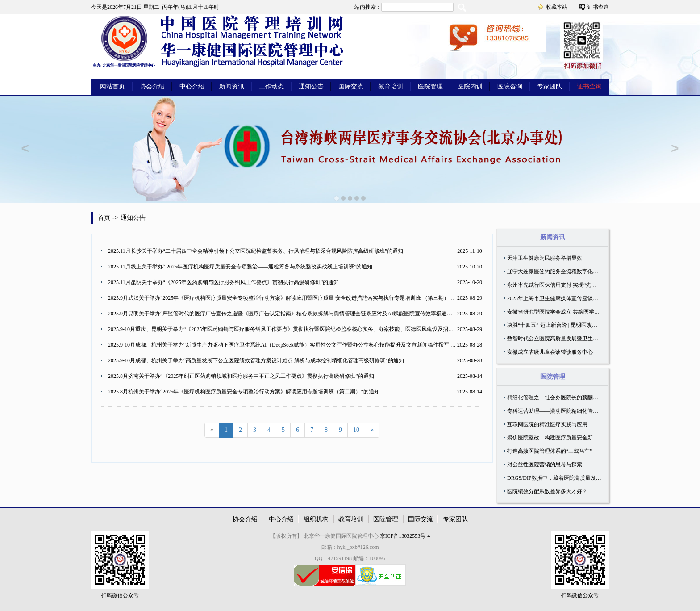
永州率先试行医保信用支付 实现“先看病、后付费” (567, 285)
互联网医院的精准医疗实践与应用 (547, 424)
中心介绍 (192, 86)
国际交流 (351, 86)
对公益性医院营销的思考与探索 (545, 465)
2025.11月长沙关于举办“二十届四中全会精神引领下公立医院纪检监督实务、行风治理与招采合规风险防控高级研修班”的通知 (256, 251)
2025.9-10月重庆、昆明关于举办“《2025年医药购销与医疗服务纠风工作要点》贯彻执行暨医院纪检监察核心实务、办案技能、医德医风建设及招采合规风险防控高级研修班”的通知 (320, 329)
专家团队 (550, 86)
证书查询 (598, 7)
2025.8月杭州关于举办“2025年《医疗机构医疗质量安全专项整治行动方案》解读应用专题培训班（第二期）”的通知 (244, 392)
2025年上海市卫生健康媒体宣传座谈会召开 (558, 298)
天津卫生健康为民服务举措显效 (545, 258)
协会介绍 (152, 86)
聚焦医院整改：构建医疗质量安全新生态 (555, 438)
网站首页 (112, 86)
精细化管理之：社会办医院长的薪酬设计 (555, 398)
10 (356, 430)
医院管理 (430, 86)
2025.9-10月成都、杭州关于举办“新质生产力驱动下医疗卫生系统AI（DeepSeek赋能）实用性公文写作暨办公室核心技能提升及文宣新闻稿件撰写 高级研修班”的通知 (302, 345)
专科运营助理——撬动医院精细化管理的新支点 (563, 411)
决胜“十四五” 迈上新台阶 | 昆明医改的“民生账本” (565, 325)
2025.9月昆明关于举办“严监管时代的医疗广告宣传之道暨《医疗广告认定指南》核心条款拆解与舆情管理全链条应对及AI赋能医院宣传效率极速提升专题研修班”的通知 (305, 314)
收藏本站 (557, 7)
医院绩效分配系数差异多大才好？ (547, 491)
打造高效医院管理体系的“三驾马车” (550, 451)
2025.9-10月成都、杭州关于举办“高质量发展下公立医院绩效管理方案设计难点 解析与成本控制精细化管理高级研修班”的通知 (256, 360)
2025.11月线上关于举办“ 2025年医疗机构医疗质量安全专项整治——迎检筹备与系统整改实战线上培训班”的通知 (240, 267)
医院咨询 (510, 86)
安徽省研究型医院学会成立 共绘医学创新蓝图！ (564, 312)
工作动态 (271, 86)
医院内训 (470, 86)
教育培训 (391, 86)
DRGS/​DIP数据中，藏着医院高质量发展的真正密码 (568, 478)
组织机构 (316, 519)
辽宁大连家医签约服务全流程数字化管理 (555, 272)
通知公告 (311, 86)
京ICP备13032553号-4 (405, 536)
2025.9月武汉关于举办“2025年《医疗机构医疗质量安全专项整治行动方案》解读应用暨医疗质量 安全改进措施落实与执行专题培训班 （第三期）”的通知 (288, 298)
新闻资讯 (232, 86)
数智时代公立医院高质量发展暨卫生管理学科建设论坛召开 (577, 339)
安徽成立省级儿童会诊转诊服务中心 (550, 352)
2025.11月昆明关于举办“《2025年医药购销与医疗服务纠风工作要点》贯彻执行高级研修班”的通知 (223, 282)
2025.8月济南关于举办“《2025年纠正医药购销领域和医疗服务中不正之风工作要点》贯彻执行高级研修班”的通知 (241, 376)
